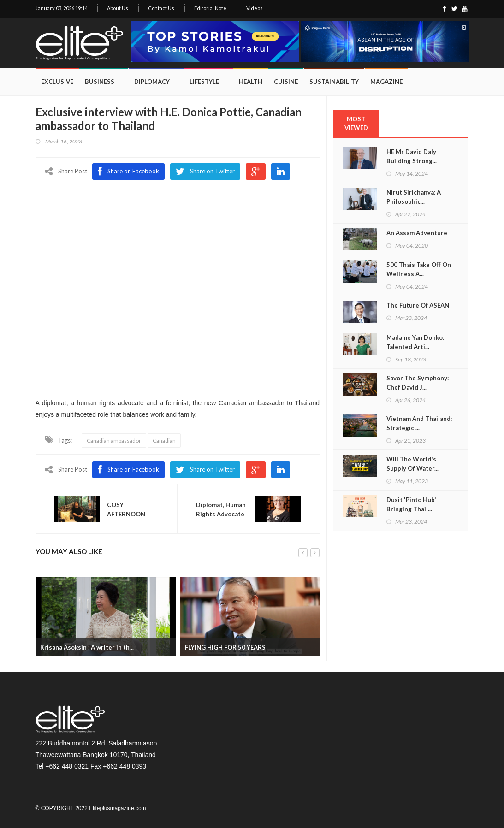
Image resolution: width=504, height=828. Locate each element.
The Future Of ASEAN (418, 305)
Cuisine (286, 82)
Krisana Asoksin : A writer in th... (87, 647)
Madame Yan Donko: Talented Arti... (415, 342)
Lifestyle (204, 82)
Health (251, 82)
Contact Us (161, 8)
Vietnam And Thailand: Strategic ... (419, 423)
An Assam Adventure (417, 233)
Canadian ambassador (114, 441)
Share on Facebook (128, 470)
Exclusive (57, 82)
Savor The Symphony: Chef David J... (418, 383)
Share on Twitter (205, 470)
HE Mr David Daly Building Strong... (412, 156)
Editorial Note (210, 8)
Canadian (164, 441)
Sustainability (334, 82)
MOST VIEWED (356, 123)
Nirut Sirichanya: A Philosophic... (414, 197)
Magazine (386, 82)
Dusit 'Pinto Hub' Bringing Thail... (411, 504)
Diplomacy (152, 82)
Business (100, 82)
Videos (255, 8)
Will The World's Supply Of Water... (412, 464)
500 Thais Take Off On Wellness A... (419, 269)
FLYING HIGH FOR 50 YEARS (225, 647)
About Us (118, 8)
